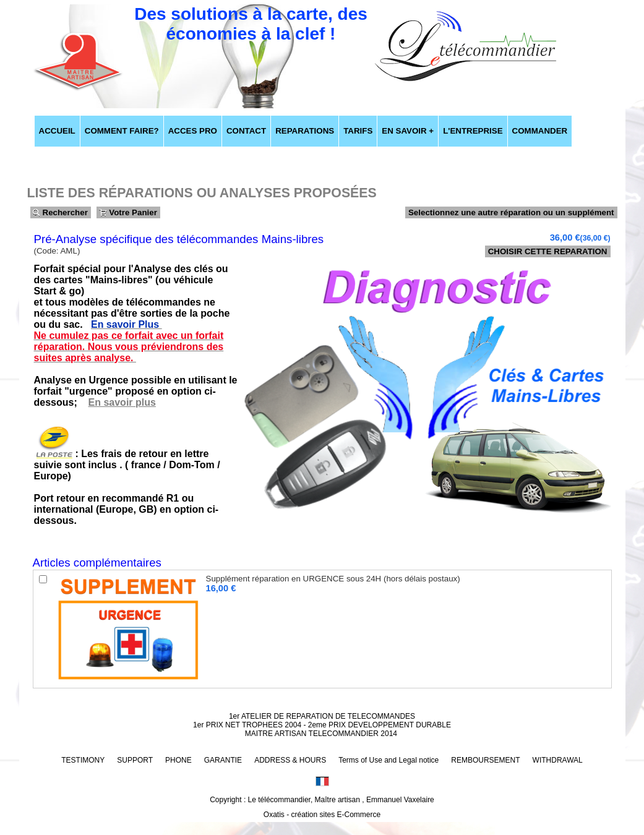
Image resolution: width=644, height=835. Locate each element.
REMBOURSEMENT (485, 760)
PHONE (178, 760)
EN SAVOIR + (408, 131)
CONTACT (246, 131)
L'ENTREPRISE (473, 131)
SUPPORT (135, 760)
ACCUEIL (57, 131)
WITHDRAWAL (558, 760)
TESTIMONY (83, 760)
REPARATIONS (305, 131)
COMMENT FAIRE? (122, 131)
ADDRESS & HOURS (290, 760)
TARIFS (358, 131)
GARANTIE (223, 760)
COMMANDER (540, 131)
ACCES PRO (193, 131)
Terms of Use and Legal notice (389, 760)
